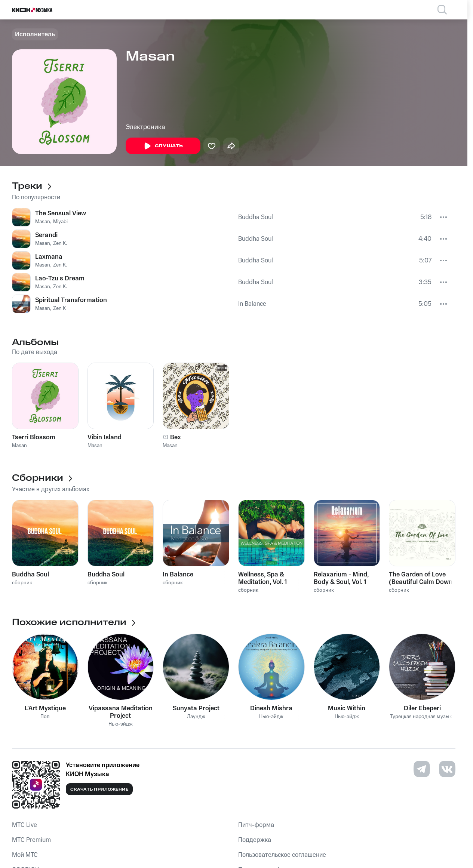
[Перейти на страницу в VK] (447, 769)
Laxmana (49, 257)
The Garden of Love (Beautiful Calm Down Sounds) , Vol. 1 (421, 578)
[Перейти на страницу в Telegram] (422, 769)
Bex (176, 437)
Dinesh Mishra (271, 708)
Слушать (163, 146)
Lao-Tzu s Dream (60, 278)
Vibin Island (105, 437)
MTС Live (24, 825)
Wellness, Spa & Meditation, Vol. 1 (262, 578)
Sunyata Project (196, 708)
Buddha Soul (256, 217)
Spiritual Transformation (71, 300)
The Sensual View (61, 213)
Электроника (145, 127)
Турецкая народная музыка (422, 717)
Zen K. (60, 243)
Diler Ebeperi (422, 708)
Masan (43, 222)
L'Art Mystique (45, 708)
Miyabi (60, 222)
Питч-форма (256, 825)
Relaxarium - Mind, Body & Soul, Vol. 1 (341, 578)
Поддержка (255, 840)
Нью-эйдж (121, 724)
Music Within (347, 708)
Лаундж (196, 717)
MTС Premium (31, 840)
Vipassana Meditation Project (121, 712)
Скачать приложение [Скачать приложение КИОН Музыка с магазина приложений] (99, 789)
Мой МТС (25, 855)
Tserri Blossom (34, 437)
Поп (45, 717)
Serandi (46, 235)
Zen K (59, 308)
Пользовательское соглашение (282, 855)
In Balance (252, 304)
